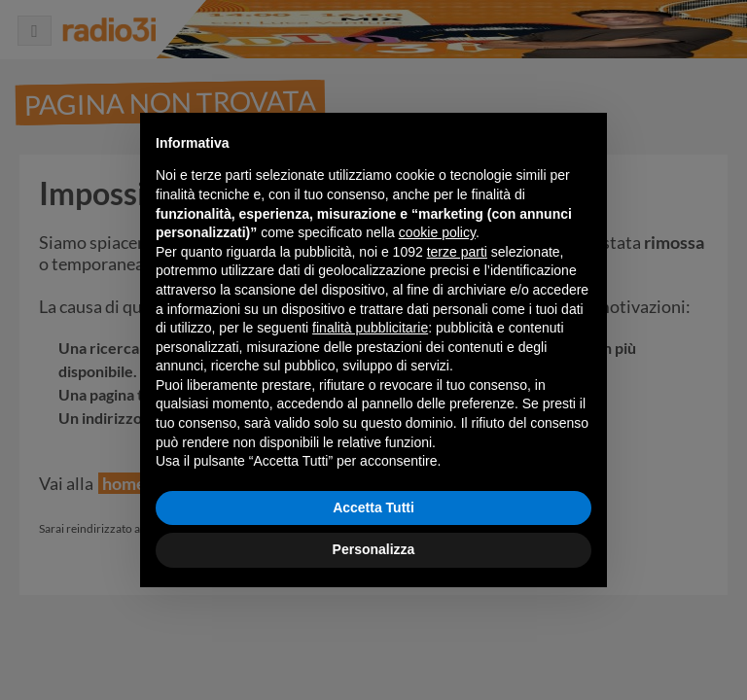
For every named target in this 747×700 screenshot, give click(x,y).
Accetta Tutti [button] (373, 507)
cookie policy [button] (437, 232)
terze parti (457, 252)
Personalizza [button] (374, 549)
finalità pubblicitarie (370, 328)
